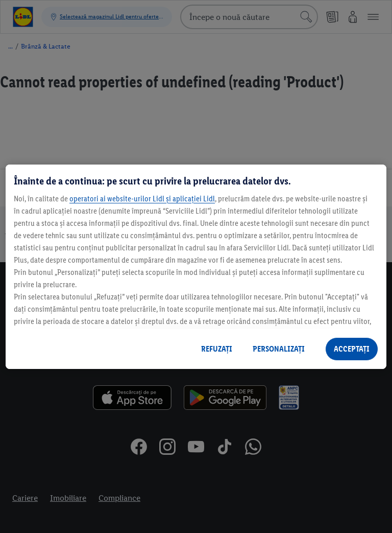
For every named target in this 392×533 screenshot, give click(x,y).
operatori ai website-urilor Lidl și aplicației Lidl (142, 199)
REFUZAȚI (217, 349)
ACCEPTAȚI (352, 349)
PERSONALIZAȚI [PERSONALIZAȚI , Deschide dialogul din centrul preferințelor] (279, 349)
